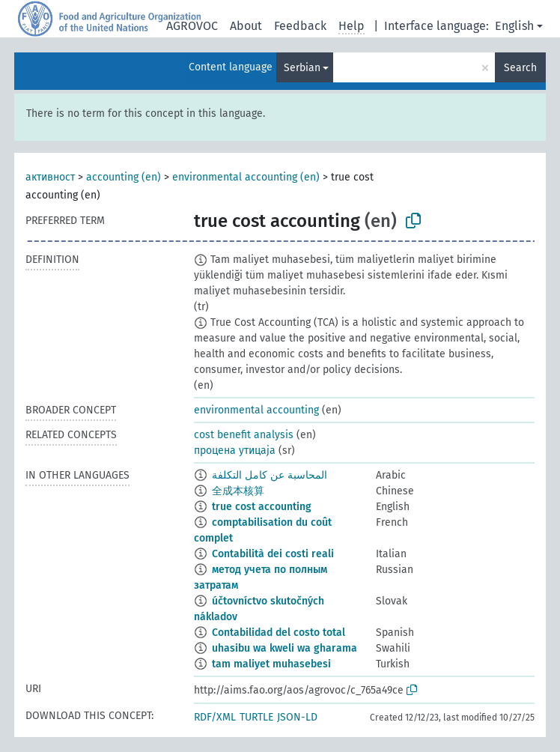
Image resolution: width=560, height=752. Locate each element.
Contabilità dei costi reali (273, 554)
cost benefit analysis (244, 435)
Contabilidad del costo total (279, 633)
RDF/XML (215, 717)
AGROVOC (192, 26)
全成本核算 (238, 491)
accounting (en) (124, 177)
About (246, 26)
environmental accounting (256, 410)
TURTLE (256, 717)
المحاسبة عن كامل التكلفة (270, 475)
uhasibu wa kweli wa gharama (284, 648)
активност (50, 177)
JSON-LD (297, 717)
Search (520, 68)
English (514, 26)
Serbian (302, 68)
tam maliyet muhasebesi (271, 664)
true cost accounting (262, 507)
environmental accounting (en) (246, 177)
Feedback (300, 26)
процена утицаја (235, 451)
